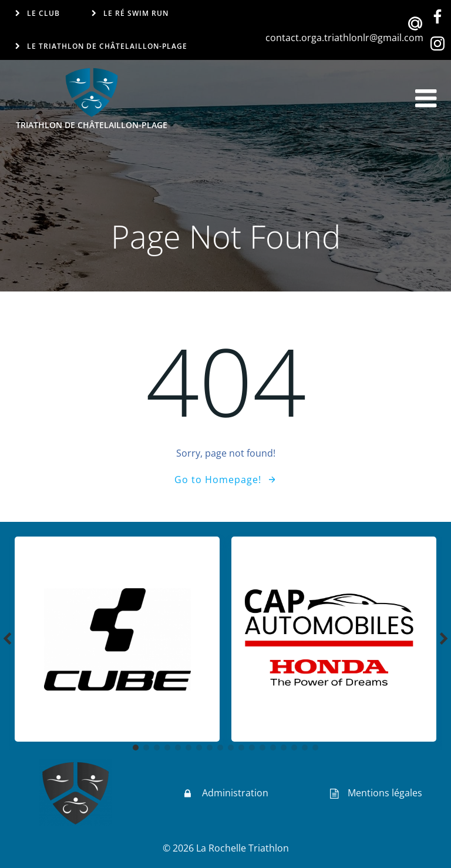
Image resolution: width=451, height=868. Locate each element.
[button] (136, 748)
